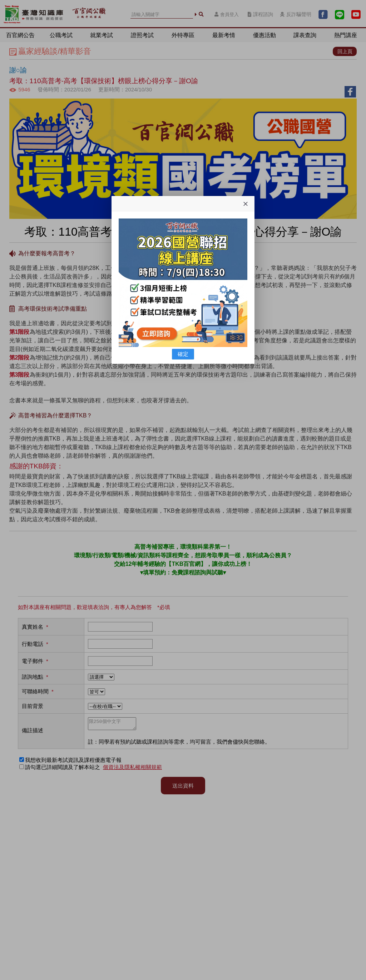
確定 (183, 354)
